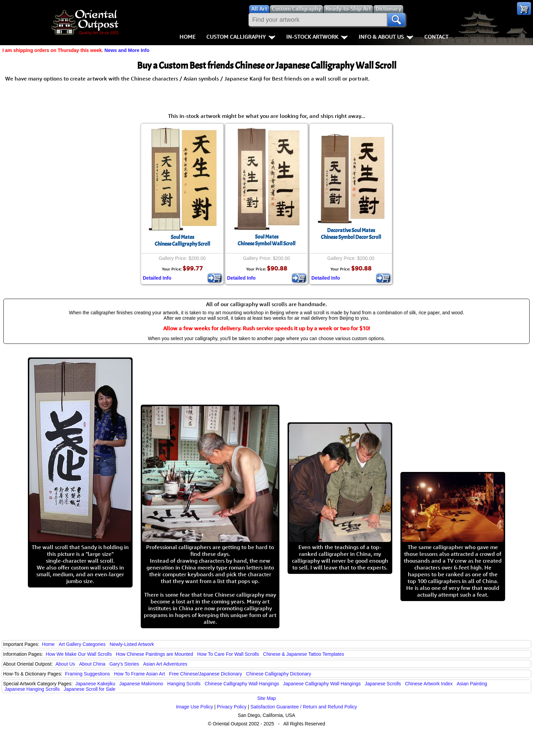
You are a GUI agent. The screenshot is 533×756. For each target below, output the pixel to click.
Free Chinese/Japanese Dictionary (205, 674)
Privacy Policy (232, 707)
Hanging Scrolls (184, 684)
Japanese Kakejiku (96, 684)
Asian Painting (472, 684)
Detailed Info (157, 278)
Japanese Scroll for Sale (90, 689)
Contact (436, 37)
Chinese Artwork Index (429, 684)
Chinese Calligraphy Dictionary (279, 674)
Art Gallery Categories (82, 644)
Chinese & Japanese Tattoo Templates (304, 654)
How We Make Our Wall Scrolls (79, 654)
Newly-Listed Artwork (132, 644)
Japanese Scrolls (383, 684)
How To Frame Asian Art (139, 674)
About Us (65, 664)
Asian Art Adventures (165, 664)
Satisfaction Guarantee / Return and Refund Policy (304, 707)
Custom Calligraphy (241, 37)
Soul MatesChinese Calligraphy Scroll (182, 241)
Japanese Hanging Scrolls (32, 689)
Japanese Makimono (141, 684)
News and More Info (127, 50)
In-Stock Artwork (317, 37)
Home (187, 37)
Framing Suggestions (87, 674)
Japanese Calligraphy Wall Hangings (322, 684)
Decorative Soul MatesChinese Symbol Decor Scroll (351, 234)
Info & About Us (386, 37)
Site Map (266, 698)
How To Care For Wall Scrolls (228, 654)
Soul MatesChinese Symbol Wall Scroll (266, 240)
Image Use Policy (195, 707)
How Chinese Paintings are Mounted (154, 654)
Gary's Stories (124, 664)
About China (92, 664)
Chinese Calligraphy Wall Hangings (242, 684)
